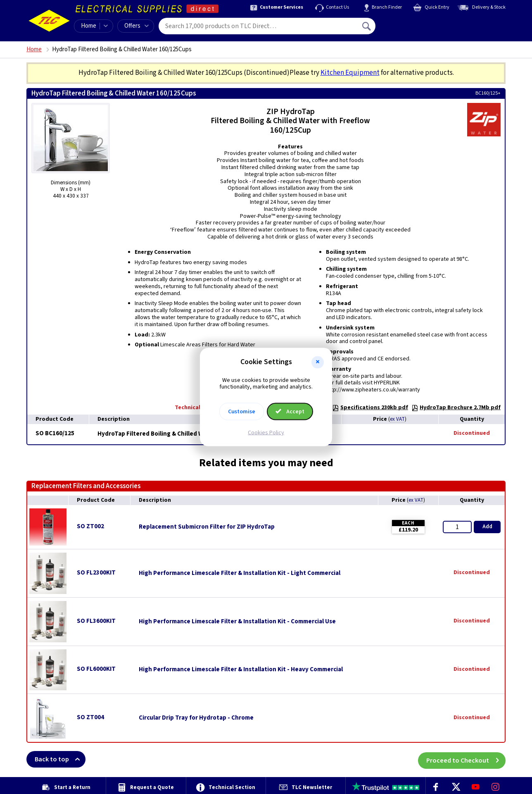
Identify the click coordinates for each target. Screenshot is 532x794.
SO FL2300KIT (96, 573)
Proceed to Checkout (466, 759)
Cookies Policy (266, 433)
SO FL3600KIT (96, 621)
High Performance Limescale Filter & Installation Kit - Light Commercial (240, 573)
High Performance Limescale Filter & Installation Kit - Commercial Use (237, 622)
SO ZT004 (90, 717)
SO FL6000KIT (96, 669)
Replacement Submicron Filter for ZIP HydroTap (207, 527)
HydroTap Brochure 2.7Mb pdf (456, 408)
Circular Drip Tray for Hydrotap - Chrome (196, 718)
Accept (290, 412)
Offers (137, 26)
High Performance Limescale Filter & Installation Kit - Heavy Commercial (241, 670)
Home (89, 26)
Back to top (60, 759)
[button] (318, 362)
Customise (242, 412)
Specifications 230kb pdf (370, 408)
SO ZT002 (90, 526)
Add (487, 527)
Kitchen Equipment (350, 73)
